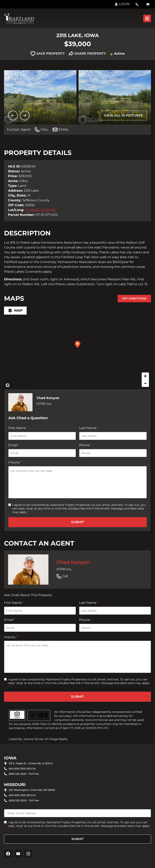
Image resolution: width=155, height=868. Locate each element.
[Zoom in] (145, 376)
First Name (18, 428)
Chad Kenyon (73, 562)
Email (14, 445)
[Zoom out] (145, 383)
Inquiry (15, 462)
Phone (85, 445)
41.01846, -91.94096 (40, 210)
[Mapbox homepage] (8, 385)
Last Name (89, 428)
